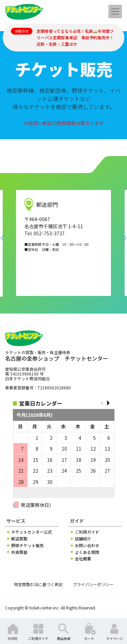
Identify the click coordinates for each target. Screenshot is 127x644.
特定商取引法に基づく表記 (38, 584)
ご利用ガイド (87, 532)
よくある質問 (87, 552)
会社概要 (83, 559)
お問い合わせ (87, 545)
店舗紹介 (83, 539)
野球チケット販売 (27, 545)
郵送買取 (19, 539)
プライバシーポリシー (93, 584)
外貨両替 (19, 552)
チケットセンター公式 (31, 532)
